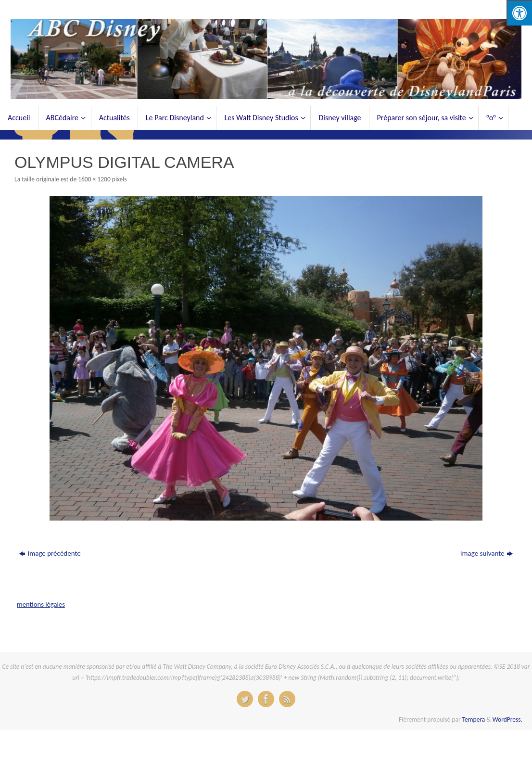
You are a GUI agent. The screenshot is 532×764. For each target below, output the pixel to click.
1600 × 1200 (94, 179)
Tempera (474, 719)
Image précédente (50, 553)
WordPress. (507, 719)
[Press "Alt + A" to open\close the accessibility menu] (519, 13)
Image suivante (487, 553)
